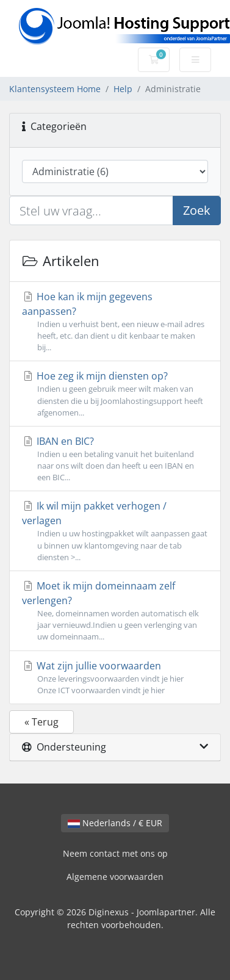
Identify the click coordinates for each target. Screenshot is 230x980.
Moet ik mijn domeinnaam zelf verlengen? (115, 611)
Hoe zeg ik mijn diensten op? (115, 394)
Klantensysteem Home (55, 89)
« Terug (41, 722)
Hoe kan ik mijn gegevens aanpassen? (115, 322)
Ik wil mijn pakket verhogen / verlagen (115, 531)
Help (123, 89)
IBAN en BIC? (115, 459)
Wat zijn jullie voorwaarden (115, 678)
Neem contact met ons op (115, 853)
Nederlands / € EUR (115, 823)
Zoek (197, 210)
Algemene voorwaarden (115, 877)
